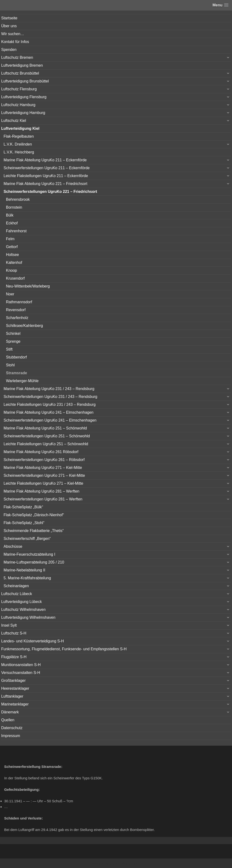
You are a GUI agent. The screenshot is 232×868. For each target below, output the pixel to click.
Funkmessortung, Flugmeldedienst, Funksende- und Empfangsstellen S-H (64, 649)
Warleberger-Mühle (22, 381)
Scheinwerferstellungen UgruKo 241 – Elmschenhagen (50, 420)
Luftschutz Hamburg (18, 105)
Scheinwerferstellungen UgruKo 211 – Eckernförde (47, 168)
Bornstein (14, 207)
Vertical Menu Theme (125, 863)
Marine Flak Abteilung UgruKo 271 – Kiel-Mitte (43, 468)
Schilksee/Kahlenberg (24, 326)
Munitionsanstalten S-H (21, 665)
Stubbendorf (16, 357)
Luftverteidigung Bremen (22, 65)
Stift (9, 349)
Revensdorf (16, 310)
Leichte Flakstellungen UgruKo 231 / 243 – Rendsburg (50, 404)
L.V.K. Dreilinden (18, 144)
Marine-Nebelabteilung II (24, 570)
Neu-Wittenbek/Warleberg (28, 286)
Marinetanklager (15, 704)
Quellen (8, 720)
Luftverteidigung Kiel (20, 128)
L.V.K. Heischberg (19, 152)
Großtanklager (13, 681)
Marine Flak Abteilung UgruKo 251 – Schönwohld (45, 428)
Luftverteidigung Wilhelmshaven (28, 617)
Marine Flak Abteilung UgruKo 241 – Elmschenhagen (49, 412)
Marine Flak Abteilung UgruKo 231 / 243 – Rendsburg (49, 389)
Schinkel (13, 334)
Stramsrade (16, 373)
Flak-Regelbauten (19, 136)
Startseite (9, 18)
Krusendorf (15, 278)
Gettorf (12, 247)
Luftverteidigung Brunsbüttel (25, 81)
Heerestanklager (15, 688)
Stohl (10, 365)
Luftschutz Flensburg (19, 89)
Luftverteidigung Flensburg (24, 97)
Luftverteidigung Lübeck (22, 602)
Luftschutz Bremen (17, 57)
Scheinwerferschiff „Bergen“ (27, 539)
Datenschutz (12, 728)
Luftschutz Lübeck (17, 594)
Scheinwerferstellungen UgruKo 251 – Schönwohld (47, 436)
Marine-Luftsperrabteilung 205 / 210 (34, 562)
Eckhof (12, 223)
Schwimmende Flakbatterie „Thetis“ (34, 531)
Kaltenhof (14, 263)
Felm (10, 239)
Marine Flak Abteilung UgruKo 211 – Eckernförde (45, 160)
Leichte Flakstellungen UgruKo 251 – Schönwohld (46, 444)
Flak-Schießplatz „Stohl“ (24, 523)
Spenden (9, 50)
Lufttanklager (12, 696)
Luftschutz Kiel (14, 121)
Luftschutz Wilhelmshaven (23, 610)
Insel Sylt (9, 625)
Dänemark (10, 712)
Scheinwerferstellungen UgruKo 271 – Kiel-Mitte (44, 475)
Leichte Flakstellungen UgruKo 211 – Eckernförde (46, 176)
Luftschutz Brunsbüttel (20, 73)
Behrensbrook (18, 199)
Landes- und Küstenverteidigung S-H (32, 641)
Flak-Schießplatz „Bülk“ (23, 507)
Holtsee (12, 255)
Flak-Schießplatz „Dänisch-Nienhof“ (34, 515)
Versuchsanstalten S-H (21, 673)
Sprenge (13, 341)
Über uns (9, 26)
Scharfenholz (17, 318)
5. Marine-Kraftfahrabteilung (27, 578)
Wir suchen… (13, 34)
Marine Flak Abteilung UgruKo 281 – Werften (41, 491)
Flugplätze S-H (14, 657)
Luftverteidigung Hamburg (23, 113)
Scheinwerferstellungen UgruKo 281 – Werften (43, 499)
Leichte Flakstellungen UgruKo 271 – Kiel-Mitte (43, 483)
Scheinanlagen (16, 586)
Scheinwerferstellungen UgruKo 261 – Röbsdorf (44, 460)
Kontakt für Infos (15, 42)
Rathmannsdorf (19, 302)
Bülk (10, 215)
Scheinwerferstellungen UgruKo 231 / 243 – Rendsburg (50, 397)
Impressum (11, 736)
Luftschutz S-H (14, 633)
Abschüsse (13, 546)
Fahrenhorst (16, 231)
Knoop (11, 270)
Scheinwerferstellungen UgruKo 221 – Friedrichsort (50, 192)
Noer (10, 294)
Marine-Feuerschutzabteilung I (29, 554)
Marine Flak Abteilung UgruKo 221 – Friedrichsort (45, 184)
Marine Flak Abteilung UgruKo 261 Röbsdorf (41, 452)
